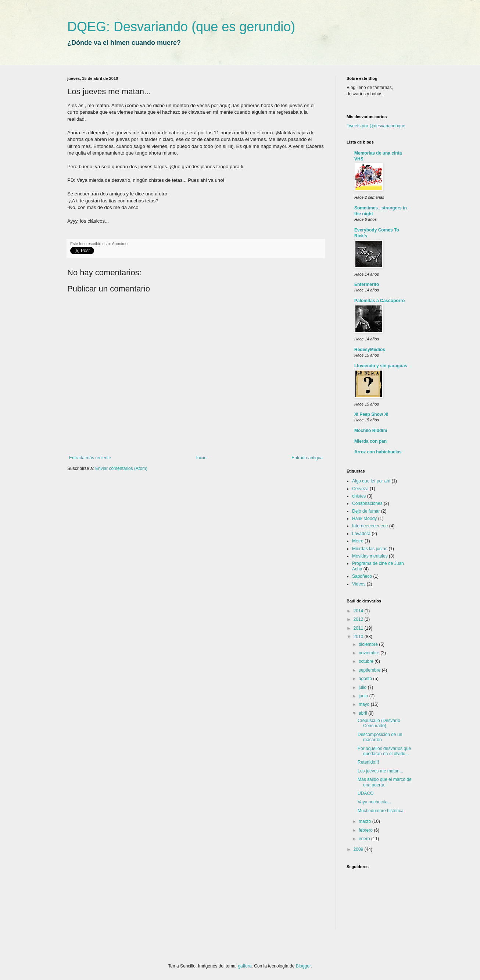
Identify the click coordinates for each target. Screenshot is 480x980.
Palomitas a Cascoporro (379, 301)
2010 (359, 637)
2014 (359, 611)
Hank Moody (364, 519)
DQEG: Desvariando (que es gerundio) (181, 27)
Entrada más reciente (90, 458)
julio (363, 687)
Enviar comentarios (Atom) (121, 468)
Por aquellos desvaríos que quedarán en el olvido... (384, 751)
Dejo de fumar (366, 511)
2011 (359, 628)
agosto (366, 679)
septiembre (370, 670)
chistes (359, 496)
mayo (365, 704)
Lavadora (361, 534)
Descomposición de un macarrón (380, 737)
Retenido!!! (368, 762)
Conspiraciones (367, 503)
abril (363, 713)
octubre (367, 661)
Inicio (201, 458)
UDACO (366, 793)
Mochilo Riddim (371, 431)
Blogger (303, 966)
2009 (359, 849)
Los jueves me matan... (380, 771)
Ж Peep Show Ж (371, 414)
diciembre (369, 644)
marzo (366, 821)
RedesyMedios (370, 350)
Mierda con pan (370, 441)
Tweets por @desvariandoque (376, 126)
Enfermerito (367, 284)
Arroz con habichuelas (378, 452)
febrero (366, 830)
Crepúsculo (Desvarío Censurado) (379, 723)
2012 (359, 619)
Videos (359, 584)
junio (364, 696)
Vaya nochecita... (374, 802)
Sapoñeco (362, 576)
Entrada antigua (307, 458)
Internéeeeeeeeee (370, 526)
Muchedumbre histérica (381, 811)
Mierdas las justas (370, 549)
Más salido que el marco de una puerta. (385, 782)
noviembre (370, 653)
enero (365, 839)
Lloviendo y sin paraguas (381, 366)
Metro (358, 541)
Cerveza (360, 489)
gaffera (245, 966)
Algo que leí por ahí (371, 481)
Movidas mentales (370, 556)
